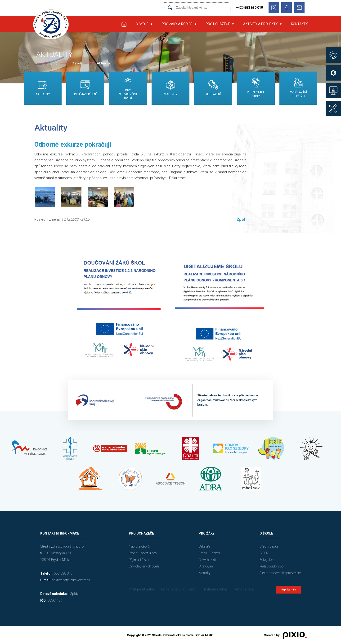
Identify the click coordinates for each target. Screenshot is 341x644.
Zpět (241, 219)
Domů (53, 63)
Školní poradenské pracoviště (280, 573)
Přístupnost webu (141, 589)
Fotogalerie (267, 560)
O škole (142, 24)
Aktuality (103, 63)
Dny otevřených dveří (144, 566)
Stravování (206, 566)
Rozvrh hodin (208, 560)
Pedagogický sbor (272, 566)
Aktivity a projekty (260, 24)
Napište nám (288, 590)
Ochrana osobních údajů (178, 589)
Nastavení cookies (215, 589)
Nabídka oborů (139, 546)
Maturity (205, 573)
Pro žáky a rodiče (177, 24)
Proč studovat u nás (143, 553)
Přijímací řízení (139, 560)
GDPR (264, 553)
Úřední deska (269, 546)
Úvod (124, 24)
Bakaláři (204, 546)
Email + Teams (209, 553)
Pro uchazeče (218, 24)
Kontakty (299, 24)
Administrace (244, 589)
